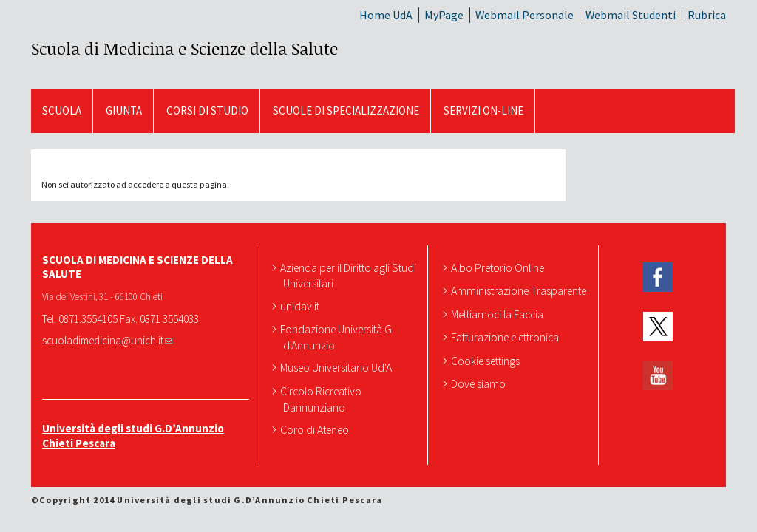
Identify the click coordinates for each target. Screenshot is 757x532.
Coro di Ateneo (316, 429)
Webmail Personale (525, 15)
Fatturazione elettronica (506, 337)
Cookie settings (487, 361)
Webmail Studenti (631, 15)
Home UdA (386, 15)
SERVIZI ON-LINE (483, 110)
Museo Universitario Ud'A (337, 367)
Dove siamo (480, 383)
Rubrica (707, 15)
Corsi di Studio (207, 110)
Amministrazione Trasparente (520, 290)
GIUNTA (124, 110)
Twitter (658, 326)
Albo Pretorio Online (499, 267)
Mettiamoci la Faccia (499, 314)
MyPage (444, 15)
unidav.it (301, 306)
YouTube (658, 376)
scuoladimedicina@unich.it (107, 340)
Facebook (658, 277)
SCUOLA (62, 110)
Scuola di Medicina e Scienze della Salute (184, 48)
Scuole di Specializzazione (346, 110)
